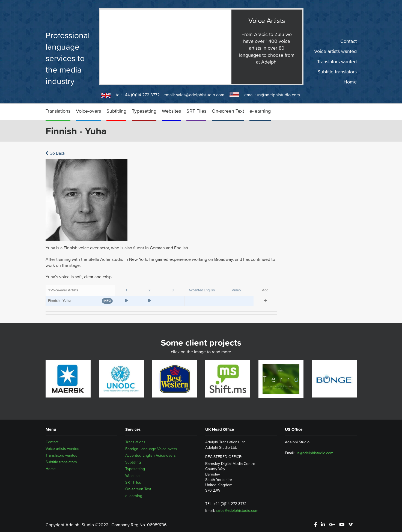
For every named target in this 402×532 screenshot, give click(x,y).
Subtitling (116, 111)
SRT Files (196, 111)
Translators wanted (337, 61)
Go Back (55, 153)
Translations (58, 111)
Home (350, 82)
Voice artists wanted (335, 51)
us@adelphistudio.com (278, 95)
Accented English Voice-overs (151, 455)
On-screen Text (228, 111)
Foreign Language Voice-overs (151, 449)
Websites (171, 111)
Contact (349, 41)
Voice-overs (88, 111)
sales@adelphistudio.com (200, 95)
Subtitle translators (337, 72)
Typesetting (144, 111)
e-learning (260, 111)
